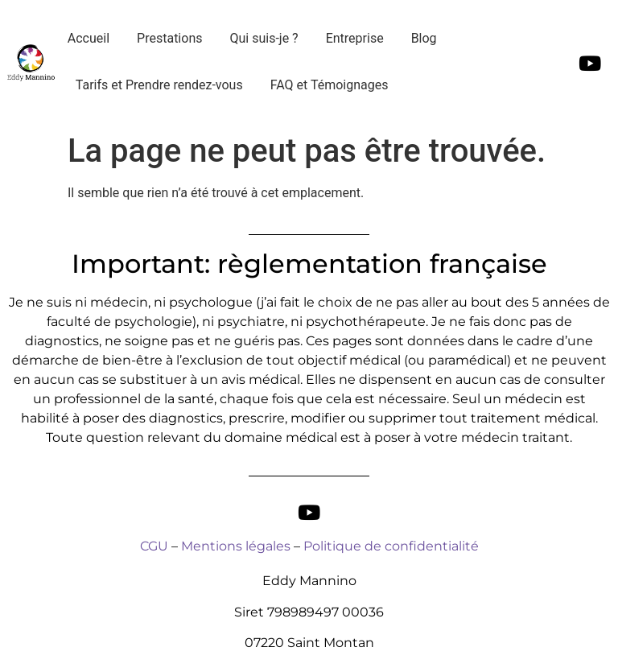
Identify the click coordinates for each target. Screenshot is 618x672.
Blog (424, 38)
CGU (154, 546)
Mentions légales (236, 546)
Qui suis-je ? (264, 38)
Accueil (89, 38)
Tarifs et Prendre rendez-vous (159, 85)
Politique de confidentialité (391, 546)
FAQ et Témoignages (330, 85)
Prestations (169, 38)
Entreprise (355, 38)
